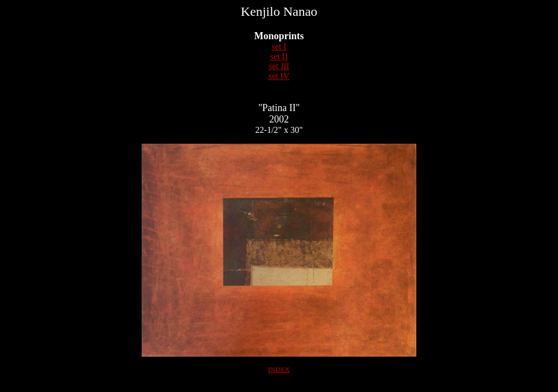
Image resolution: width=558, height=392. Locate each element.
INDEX (279, 369)
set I (279, 47)
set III (279, 66)
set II (279, 56)
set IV (279, 76)
